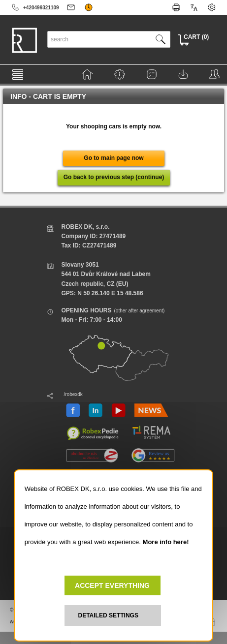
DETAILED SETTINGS (108, 615)
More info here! (166, 542)
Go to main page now (113, 158)
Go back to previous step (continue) (114, 177)
